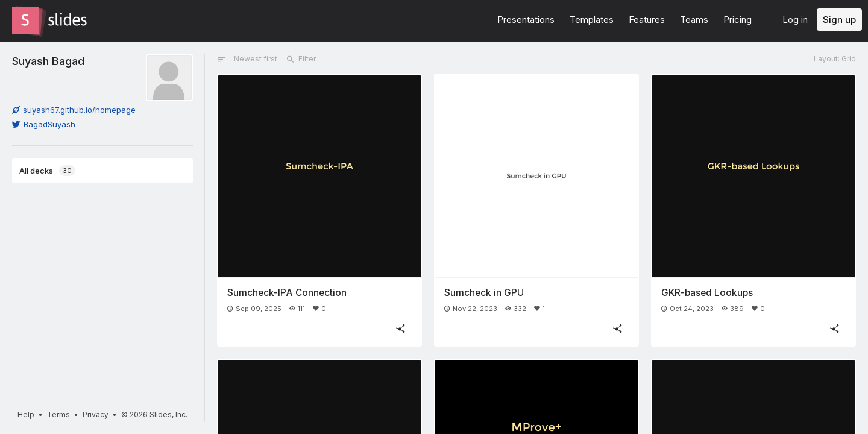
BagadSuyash (44, 124)
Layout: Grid (835, 59)
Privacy (96, 414)
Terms (58, 414)
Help (26, 414)
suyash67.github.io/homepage (74, 110)
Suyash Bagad (48, 61)
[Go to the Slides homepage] (25, 20)
